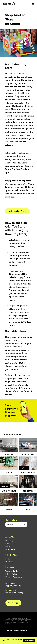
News (8, 547)
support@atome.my (13, 586)
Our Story (9, 541)
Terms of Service (12, 571)
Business (9, 559)
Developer (9, 562)
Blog (7, 544)
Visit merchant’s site (17, 211)
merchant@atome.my (14, 593)
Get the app (13, 603)
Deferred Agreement (14, 577)
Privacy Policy (11, 574)
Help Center (10, 550)
